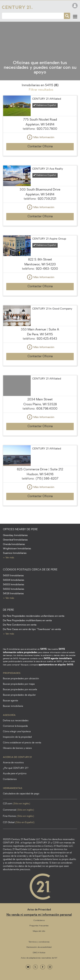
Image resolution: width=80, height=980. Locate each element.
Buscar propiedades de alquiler (19, 695)
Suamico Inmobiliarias (15, 553)
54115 (43, 649)
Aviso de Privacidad (39, 910)
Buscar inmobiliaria (13, 706)
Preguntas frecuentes (39, 926)
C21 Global (19, 822)
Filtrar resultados (41, 90)
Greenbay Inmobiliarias (15, 535)
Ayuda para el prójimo (15, 774)
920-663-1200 (47, 269)
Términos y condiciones (39, 942)
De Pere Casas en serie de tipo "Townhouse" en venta (32, 629)
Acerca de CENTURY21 (17, 757)
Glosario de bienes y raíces (17, 748)
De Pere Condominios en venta (20, 625)
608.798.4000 (47, 409)
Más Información (40, 138)
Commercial (18, 810)
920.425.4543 (47, 339)
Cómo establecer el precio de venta (22, 743)
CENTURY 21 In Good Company (52, 309)
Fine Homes (18, 816)
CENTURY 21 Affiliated (47, 99)
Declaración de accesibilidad (39, 947)
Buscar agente (11, 701)
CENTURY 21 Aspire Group (49, 239)
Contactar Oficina (40, 147)
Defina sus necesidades (16, 721)
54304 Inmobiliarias (14, 580)
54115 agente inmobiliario (58, 659)
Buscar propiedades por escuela (20, 690)
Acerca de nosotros (13, 763)
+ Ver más (9, 558)
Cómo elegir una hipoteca (17, 732)
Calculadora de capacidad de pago (21, 794)
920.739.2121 (47, 199)
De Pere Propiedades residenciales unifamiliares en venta (34, 616)
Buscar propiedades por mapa (19, 684)
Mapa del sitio (39, 931)
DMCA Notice (39, 953)
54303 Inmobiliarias (14, 585)
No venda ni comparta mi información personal (39, 915)
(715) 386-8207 (47, 479)
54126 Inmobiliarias (13, 594)
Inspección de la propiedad (17, 737)
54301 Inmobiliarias (13, 576)
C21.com (17, 804)
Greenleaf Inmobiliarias (15, 540)
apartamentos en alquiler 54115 (56, 665)
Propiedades (12, 673)
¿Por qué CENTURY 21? (16, 768)
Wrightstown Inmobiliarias (17, 549)
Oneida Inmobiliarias (14, 544)
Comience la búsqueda (15, 726)
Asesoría (9, 715)
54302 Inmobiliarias (14, 589)
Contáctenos (10, 779)
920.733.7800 (47, 129)
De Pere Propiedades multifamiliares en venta (27, 621)
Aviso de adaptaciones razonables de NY (39, 958)
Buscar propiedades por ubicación (21, 679)
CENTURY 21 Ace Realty (48, 169)
